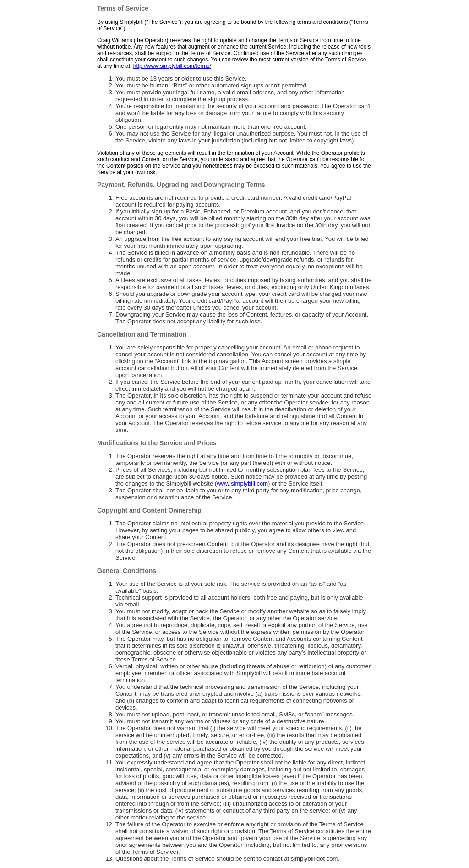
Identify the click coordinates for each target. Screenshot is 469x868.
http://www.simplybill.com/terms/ (172, 66)
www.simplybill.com (242, 483)
